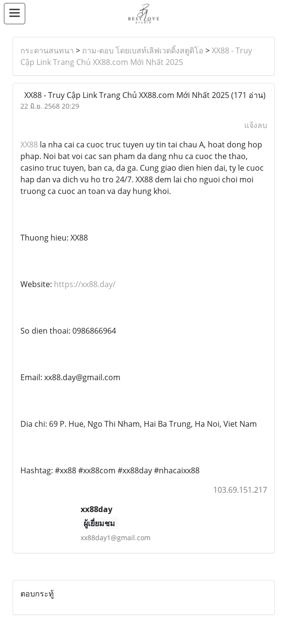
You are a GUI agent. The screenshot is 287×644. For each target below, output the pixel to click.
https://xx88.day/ (85, 284)
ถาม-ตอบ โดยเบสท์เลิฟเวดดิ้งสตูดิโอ (143, 50)
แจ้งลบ (256, 125)
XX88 (30, 145)
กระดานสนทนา (47, 50)
